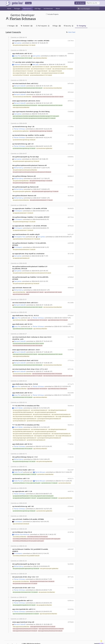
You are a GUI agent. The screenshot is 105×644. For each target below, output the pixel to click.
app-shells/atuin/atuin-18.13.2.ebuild (37, 315)
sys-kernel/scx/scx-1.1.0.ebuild (49, 476)
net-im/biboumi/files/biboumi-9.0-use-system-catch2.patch (28, 533)
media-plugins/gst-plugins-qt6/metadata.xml (25, 413)
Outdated (27, 26)
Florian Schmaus (20, 127)
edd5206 (71, 239)
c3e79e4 (71, 41)
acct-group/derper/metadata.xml (21, 404)
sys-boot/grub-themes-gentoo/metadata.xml (49, 413)
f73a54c (71, 438)
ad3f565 (71, 512)
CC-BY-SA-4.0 (61, 638)
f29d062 (71, 110)
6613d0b (71, 298)
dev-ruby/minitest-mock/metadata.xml (23, 410)
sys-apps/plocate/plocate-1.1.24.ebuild (23, 210)
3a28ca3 (71, 193)
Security (69, 26)
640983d (71, 53)
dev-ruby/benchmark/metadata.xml (61, 408)
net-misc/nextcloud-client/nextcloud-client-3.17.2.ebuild (28, 370)
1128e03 (71, 345)
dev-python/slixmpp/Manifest (21, 178)
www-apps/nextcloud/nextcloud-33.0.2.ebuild (50, 104)
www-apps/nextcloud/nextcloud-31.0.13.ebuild (25, 620)
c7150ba (71, 125)
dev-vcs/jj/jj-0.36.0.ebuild (41, 70)
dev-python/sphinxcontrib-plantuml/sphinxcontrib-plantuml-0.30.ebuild (32, 170)
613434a (71, 600)
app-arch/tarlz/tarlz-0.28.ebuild (21, 290)
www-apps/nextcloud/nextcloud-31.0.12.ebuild (43, 618)
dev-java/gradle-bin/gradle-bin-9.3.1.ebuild (24, 596)
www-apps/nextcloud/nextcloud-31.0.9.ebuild (25, 622)
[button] (80, 3)
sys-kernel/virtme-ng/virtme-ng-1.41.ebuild (24, 146)
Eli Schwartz (18, 208)
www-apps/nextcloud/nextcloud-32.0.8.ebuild (25, 104)
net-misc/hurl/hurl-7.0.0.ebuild (21, 75)
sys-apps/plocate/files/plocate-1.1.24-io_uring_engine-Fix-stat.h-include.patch (33, 489)
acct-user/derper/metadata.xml (39, 404)
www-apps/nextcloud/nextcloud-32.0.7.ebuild (25, 349)
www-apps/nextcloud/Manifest (21, 106)
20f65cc (71, 100)
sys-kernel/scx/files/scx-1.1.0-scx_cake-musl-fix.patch (27, 476)
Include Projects (52, 14)
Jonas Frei (17, 55)
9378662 (71, 184)
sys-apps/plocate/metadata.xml (21, 254)
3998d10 (71, 284)
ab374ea (71, 214)
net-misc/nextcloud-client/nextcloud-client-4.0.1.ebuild (58, 370)
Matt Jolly (35, 64)
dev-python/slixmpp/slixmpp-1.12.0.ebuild (41, 178)
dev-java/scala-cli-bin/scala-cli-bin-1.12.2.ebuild (25, 584)
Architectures (48, 9)
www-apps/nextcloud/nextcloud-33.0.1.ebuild (50, 349)
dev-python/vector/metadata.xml (42, 408)
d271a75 (71, 379)
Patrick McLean (40, 465)
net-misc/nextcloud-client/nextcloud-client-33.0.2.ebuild (28, 87)
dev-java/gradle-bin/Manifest (44, 596)
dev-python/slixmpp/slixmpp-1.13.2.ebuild (24, 218)
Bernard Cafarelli (20, 85)
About (58, 9)
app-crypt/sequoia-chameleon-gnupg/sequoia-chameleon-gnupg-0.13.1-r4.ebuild (34, 117)
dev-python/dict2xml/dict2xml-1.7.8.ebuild (24, 246)
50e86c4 (71, 400)
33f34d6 (71, 142)
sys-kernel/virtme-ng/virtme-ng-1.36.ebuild (41, 129)
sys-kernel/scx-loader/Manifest (45, 468)
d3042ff (71, 319)
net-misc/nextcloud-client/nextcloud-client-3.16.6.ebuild (47, 368)
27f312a (71, 355)
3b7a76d (71, 250)
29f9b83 (71, 613)
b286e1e (71, 592)
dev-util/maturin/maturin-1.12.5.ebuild (63, 68)
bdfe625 (71, 83)
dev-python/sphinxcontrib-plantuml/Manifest (25, 168)
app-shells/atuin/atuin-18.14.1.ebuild (23, 58)
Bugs (57, 26)
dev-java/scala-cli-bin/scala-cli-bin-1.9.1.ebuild (25, 575)
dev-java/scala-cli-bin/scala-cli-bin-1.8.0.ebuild (42, 573)
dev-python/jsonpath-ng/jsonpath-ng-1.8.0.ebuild (26, 159)
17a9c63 (71, 450)
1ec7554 (71, 332)
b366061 (71, 155)
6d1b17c (71, 472)
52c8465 (71, 579)
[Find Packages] (90, 9)
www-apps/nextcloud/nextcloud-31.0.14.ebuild (51, 620)
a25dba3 (71, 273)
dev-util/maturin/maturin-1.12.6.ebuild (23, 70)
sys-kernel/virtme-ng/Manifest (21, 129)
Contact (97, 635)
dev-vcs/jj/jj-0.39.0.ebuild (34, 72)
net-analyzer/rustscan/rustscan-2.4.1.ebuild (53, 72)
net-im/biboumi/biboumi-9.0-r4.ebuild (37, 529)
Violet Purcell (18, 465)
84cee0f (71, 463)
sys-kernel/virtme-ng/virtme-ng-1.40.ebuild (24, 138)
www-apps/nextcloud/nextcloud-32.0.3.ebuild (50, 622)
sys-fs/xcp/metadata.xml (19, 415)
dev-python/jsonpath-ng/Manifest (22, 189)
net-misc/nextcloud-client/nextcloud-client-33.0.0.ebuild (28, 341)
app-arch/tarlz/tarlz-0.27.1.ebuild (35, 288)
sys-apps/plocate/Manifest (65, 491)
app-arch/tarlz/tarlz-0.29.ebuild (21, 516)
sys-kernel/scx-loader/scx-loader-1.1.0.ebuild (25, 468)
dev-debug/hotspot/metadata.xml (57, 404)
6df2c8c (71, 364)
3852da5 (71, 91)
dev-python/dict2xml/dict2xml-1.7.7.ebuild (41, 197)
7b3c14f (71, 163)
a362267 (71, 541)
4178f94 (71, 134)
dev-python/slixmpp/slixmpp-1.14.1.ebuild (24, 45)
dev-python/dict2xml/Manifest (21, 197)
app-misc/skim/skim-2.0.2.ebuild (21, 68)
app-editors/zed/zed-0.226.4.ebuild (22, 66)
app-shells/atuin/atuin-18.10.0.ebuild (37, 383)
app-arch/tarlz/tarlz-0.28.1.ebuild (53, 288)
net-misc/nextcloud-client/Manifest (53, 87)
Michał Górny (19, 165)
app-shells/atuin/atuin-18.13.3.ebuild (58, 315)
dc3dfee (71, 524)
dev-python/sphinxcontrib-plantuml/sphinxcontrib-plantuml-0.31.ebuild (32, 269)
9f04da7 (71, 311)
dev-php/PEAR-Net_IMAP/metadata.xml (23, 406)
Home (9, 9)
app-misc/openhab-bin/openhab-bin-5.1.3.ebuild (26, 605)
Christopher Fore (20, 233)
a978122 (71, 222)
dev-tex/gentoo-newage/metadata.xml (44, 410)
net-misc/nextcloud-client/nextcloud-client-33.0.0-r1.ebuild (48, 96)
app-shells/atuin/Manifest (40, 58)
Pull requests (43, 26)
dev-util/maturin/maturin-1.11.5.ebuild (41, 68)
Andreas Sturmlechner (22, 527)
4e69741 (71, 484)
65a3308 (71, 387)
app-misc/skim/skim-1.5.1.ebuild (41, 66)
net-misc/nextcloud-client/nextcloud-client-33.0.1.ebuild (28, 303)
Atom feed (71, 32)
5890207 (71, 62)
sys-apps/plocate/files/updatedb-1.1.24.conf (24, 491)
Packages (17, 9)
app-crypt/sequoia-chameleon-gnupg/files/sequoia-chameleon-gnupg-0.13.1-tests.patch (36, 115)
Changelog (81, 26)
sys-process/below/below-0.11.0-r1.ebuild (41, 75)
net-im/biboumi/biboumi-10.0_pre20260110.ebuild (26, 548)
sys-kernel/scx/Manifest (65, 476)
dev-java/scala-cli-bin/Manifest (21, 573)
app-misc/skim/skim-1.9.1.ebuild (59, 66)
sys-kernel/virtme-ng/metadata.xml (36, 415)
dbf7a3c (71, 569)
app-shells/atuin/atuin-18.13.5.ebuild (23, 324)
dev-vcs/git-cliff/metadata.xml (63, 410)
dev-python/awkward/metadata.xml (22, 408)
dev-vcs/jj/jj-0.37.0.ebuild (55, 70)
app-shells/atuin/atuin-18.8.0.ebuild (57, 383)
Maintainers (27, 9)
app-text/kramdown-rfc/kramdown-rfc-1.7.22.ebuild (26, 235)
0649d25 (71, 205)
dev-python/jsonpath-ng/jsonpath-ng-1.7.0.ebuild (45, 189)
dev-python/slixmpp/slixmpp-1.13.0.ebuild (24, 180)
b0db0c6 (71, 174)
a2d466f (71, 262)
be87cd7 (71, 231)
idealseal (17, 64)
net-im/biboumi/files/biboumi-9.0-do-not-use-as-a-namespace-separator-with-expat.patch (37, 531)
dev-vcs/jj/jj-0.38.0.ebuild (19, 72)
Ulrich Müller (18, 402)
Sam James (18, 43)
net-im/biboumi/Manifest (20, 529)
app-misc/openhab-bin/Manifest (48, 605)
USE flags (38, 9)
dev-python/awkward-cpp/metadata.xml (45, 406)
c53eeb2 (71, 499)
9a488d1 (71, 556)
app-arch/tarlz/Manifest (19, 288)
